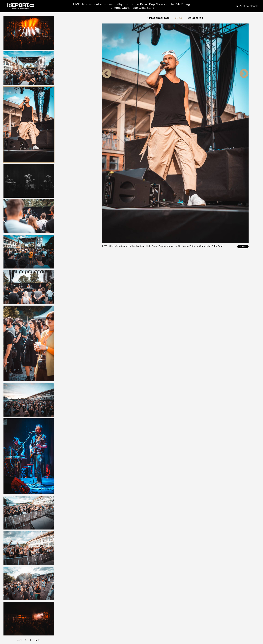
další (38, 640)
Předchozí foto (158, 18)
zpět (20, 640)
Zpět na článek (247, 6)
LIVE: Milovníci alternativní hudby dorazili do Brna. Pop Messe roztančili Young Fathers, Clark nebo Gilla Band (132, 6)
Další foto (196, 18)
